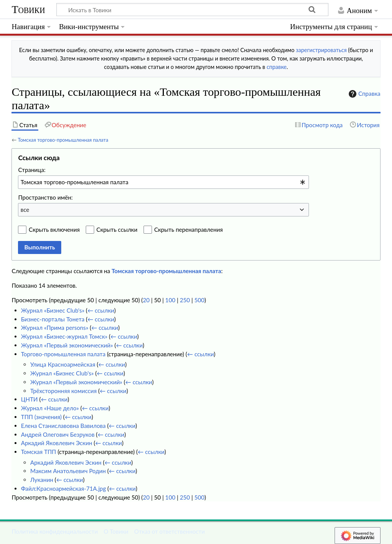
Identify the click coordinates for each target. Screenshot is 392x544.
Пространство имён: (45, 197)
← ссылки (101, 310)
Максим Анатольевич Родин (68, 471)
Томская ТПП (39, 452)
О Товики (116, 531)
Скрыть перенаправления (189, 229)
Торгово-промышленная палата (63, 354)
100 (170, 300)
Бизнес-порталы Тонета (53, 319)
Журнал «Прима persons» (55, 328)
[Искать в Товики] (192, 10)
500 (199, 300)
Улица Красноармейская (63, 364)
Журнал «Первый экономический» (67, 345)
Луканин (42, 480)
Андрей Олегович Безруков (58, 434)
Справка (364, 94)
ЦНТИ (29, 399)
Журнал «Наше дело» (50, 408)
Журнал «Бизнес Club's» (53, 310)
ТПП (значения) (41, 417)
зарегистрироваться (321, 50)
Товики (28, 9)
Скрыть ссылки (117, 229)
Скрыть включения (54, 229)
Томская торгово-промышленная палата (63, 140)
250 (185, 300)
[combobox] (163, 182)
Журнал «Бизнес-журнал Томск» (64, 336)
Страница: (32, 170)
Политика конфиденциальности (55, 531)
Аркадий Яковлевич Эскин (57, 443)
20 (146, 300)
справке (276, 67)
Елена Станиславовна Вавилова (63, 426)
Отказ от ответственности (170, 531)
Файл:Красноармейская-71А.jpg (64, 488)
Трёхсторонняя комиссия (63, 391)
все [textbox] (25, 210)
